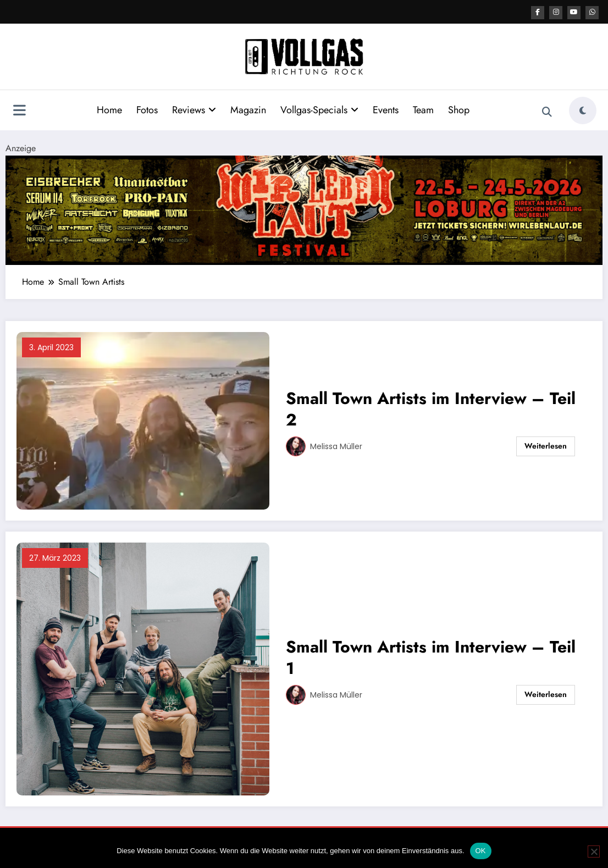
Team (423, 109)
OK (481, 851)
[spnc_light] (583, 110)
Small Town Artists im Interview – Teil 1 (431, 657)
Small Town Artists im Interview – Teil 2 (431, 408)
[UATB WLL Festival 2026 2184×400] (304, 209)
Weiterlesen (546, 445)
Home (109, 109)
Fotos (147, 109)
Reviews (194, 109)
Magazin (248, 109)
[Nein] (594, 852)
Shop (459, 109)
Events (386, 109)
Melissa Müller (336, 446)
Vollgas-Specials (319, 109)
